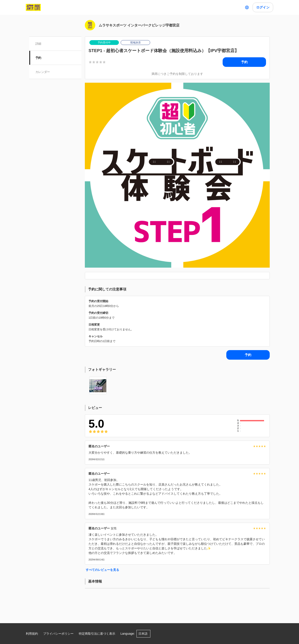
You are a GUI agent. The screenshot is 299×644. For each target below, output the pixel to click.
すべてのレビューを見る (102, 570)
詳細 (38, 44)
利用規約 (32, 634)
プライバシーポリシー (58, 634)
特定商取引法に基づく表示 (97, 634)
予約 (38, 58)
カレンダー (43, 72)
